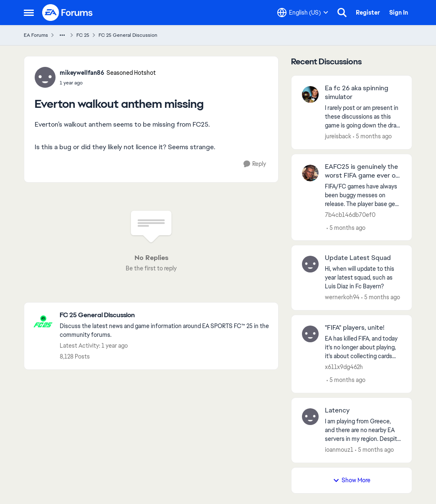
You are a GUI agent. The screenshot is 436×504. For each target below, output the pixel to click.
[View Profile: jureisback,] (310, 94)
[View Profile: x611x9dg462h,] (310, 334)
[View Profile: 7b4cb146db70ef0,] (310, 173)
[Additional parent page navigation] (62, 35)
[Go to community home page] (68, 13)
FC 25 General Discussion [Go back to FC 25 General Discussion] (128, 35)
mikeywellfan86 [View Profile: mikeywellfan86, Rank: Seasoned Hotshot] (82, 73)
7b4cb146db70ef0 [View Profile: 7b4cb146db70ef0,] (350, 214)
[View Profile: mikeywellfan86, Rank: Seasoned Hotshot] (45, 77)
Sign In (399, 13)
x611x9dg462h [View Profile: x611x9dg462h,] (344, 367)
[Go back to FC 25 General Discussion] (165, 315)
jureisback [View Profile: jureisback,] (338, 136)
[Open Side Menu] (29, 13)
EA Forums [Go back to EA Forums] (36, 35)
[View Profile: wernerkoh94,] (310, 264)
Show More (352, 480)
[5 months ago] (372, 136)
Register (368, 13)
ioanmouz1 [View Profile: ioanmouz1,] (339, 450)
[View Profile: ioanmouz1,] (310, 417)
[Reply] (255, 164)
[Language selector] (303, 13)
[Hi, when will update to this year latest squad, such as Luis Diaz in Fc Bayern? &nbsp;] (363, 278)
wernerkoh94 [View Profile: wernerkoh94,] (342, 297)
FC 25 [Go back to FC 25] (83, 35)
